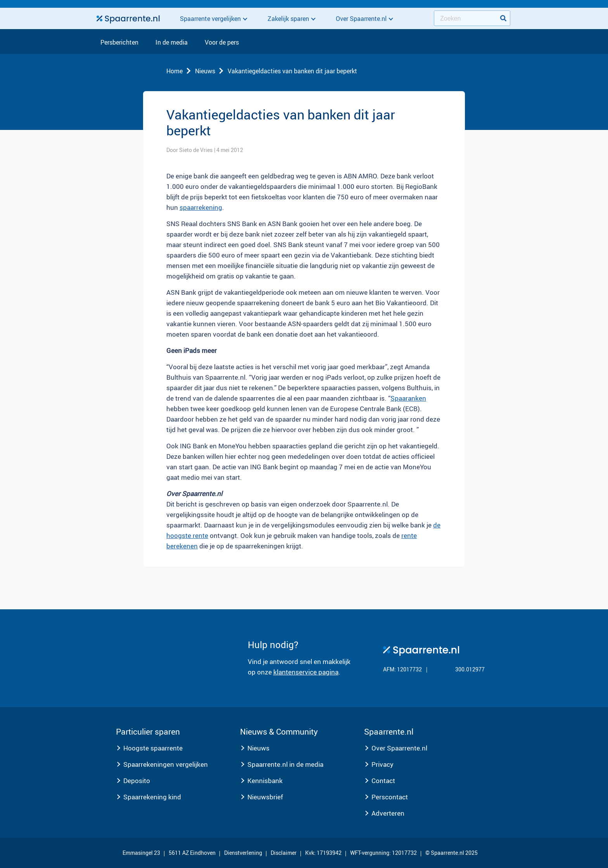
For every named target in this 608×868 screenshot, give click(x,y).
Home (174, 71)
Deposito (137, 781)
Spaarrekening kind (152, 797)
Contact (383, 781)
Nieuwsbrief (265, 797)
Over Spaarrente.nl (399, 748)
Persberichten (119, 43)
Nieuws (205, 71)
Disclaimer (284, 853)
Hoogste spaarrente (153, 748)
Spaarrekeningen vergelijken (166, 764)
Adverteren (388, 813)
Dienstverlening (243, 853)
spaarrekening (201, 207)
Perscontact (390, 797)
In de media (172, 43)
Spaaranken (408, 398)
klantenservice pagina (306, 672)
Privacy (383, 764)
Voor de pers (222, 43)
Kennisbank (265, 781)
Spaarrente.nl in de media (285, 764)
